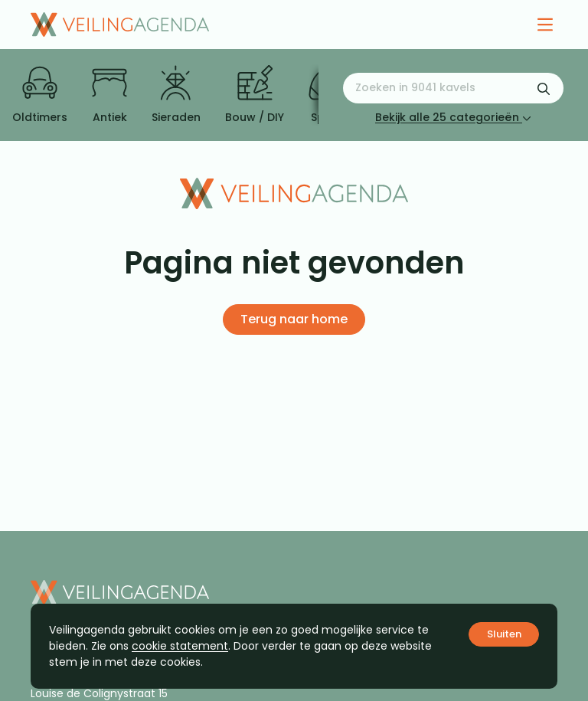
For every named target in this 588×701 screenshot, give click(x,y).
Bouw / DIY (255, 95)
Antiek (109, 95)
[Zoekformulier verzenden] (544, 88)
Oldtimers (40, 95)
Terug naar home (294, 319)
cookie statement (180, 646)
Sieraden (176, 95)
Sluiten (504, 634)
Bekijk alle (453, 117)
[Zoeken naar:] (453, 88)
